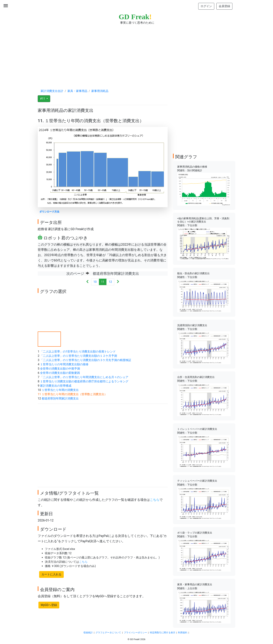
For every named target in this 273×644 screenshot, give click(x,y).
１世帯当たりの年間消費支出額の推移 (64, 364)
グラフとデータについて (108, 633)
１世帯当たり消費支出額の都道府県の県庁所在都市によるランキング (84, 381)
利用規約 (183, 633)
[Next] (118, 282)
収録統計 (88, 633)
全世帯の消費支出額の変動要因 (60, 373)
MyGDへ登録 (49, 605)
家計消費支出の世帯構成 (56, 386)
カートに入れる (51, 574)
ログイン (206, 6)
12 (110, 282)
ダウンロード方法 (49, 212)
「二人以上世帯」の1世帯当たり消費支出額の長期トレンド (78, 352)
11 (103, 282)
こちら (155, 500)
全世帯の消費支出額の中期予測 (60, 369)
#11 (43, 99)
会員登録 (224, 6)
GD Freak (135, 17)
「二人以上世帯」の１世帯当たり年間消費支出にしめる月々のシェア (84, 377)
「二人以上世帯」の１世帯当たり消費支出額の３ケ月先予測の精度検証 (86, 360)
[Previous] (87, 282)
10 (95, 282)
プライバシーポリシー (135, 633)
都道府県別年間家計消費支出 (60, 398)
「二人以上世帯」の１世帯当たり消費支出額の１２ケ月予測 (78, 356)
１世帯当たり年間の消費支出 (60, 390)
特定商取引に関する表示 (163, 633)
